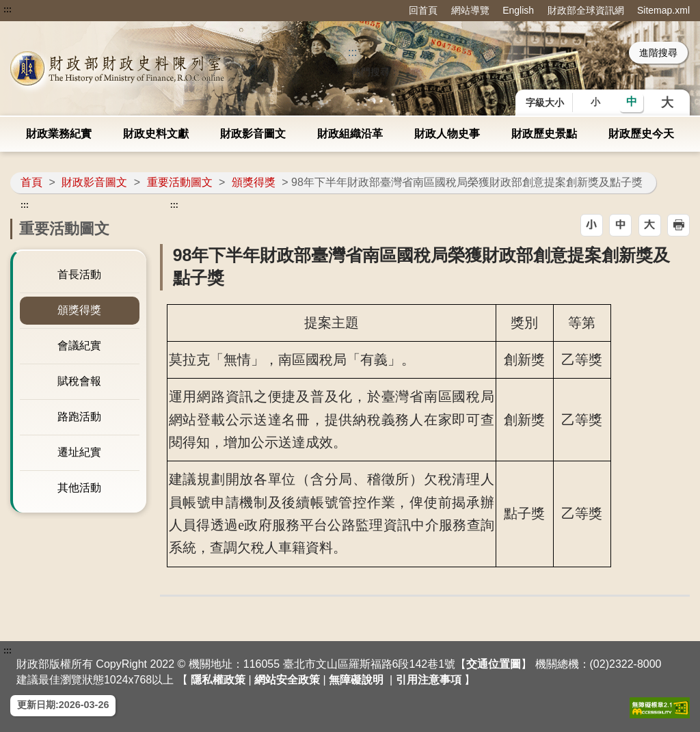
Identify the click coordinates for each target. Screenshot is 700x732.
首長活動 (79, 274)
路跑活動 (79, 417)
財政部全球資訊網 (586, 10)
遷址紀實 (79, 452)
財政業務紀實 (59, 134)
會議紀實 (79, 345)
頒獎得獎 (254, 182)
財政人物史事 (447, 134)
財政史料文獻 (156, 134)
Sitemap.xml (663, 10)
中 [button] (632, 101)
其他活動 (79, 488)
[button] (592, 225)
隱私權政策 (218, 680)
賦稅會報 (79, 381)
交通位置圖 (494, 664)
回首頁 (423, 10)
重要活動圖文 (180, 182)
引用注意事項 (429, 680)
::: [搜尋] (352, 52)
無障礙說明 (356, 680)
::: (8, 10)
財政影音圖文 (253, 134)
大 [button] (667, 103)
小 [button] (595, 102)
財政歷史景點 (544, 134)
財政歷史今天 (641, 134)
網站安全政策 (287, 680)
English (518, 10)
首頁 (31, 182)
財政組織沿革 (350, 134)
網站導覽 (470, 10)
